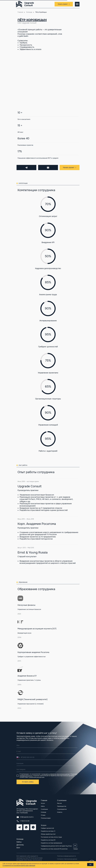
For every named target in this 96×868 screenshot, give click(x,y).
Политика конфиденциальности (66, 856)
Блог (18, 848)
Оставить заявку (28, 782)
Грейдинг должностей (47, 828)
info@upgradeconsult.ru (27, 817)
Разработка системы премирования (51, 843)
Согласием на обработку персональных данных (56, 774)
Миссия (59, 803)
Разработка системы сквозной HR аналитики (54, 849)
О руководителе (62, 809)
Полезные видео (46, 818)
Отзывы (43, 815)
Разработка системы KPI (48, 840)
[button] (64, 4)
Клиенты (60, 812)
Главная (20, 12)
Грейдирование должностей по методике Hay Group (56, 846)
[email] (47, 751)
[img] (19, 827)
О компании (44, 809)
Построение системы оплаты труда (51, 837)
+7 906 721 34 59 (25, 821)
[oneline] (47, 764)
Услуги (44, 825)
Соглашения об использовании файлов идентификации (19, 865)
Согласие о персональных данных (67, 859)
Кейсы (19, 842)
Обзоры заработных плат (48, 834)
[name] (47, 745)
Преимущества (62, 806)
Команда (29, 12)
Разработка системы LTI (48, 831)
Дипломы (20, 845)
